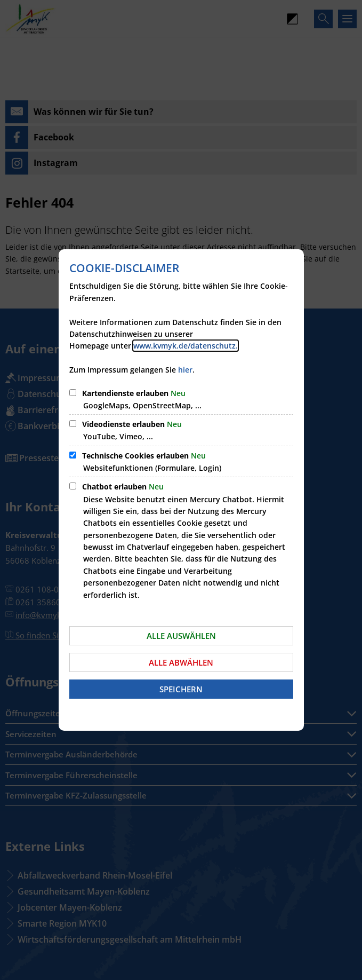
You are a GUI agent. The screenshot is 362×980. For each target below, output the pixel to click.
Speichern (181, 689)
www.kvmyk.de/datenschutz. (186, 346)
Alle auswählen (181, 636)
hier (185, 370)
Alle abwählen (181, 662)
